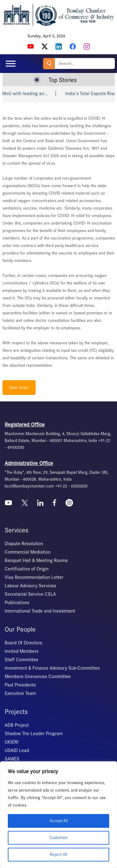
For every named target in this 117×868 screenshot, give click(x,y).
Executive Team (20, 693)
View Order (19, 388)
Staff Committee (22, 660)
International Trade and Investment (40, 611)
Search (49, 63)
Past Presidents (20, 685)
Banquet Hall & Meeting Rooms (36, 560)
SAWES (12, 759)
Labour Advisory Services (30, 586)
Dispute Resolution (24, 544)
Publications (17, 603)
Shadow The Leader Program (34, 734)
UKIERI (12, 742)
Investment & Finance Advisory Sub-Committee (52, 668)
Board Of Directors (23, 643)
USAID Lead (17, 750)
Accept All (59, 821)
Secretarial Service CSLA (30, 594)
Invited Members (22, 651)
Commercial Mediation (28, 552)
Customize (58, 838)
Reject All (58, 854)
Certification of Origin (27, 569)
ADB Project (17, 725)
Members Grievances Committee (38, 676)
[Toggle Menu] (11, 63)
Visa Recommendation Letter (34, 577)
